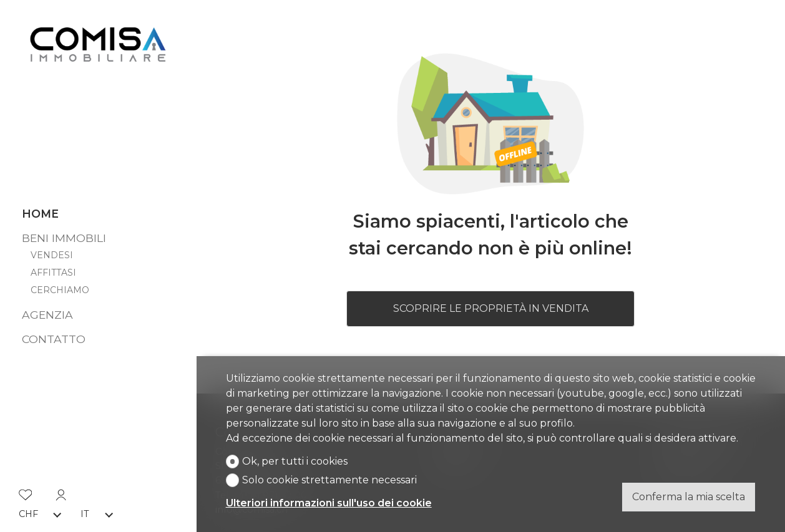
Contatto (54, 335)
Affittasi (53, 269)
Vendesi (52, 251)
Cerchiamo (60, 286)
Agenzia (47, 310)
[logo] (98, 43)
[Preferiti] (26, 489)
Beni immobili (64, 234)
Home (40, 210)
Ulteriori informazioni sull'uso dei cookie (329, 503)
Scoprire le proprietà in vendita (491, 308)
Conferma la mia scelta (689, 497)
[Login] (61, 489)
